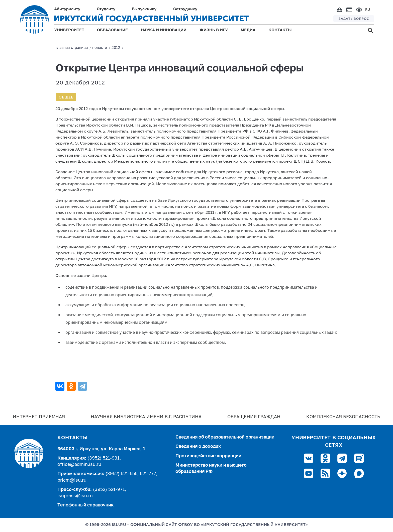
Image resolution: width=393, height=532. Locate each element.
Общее (66, 97)
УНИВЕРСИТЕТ (69, 30)
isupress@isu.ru (75, 496)
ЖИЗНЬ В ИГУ (214, 30)
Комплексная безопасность (343, 417)
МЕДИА (248, 30)
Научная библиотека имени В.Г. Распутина (146, 417)
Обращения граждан (254, 417)
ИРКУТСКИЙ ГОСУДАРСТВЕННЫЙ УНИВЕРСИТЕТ (151, 19)
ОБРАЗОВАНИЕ (112, 30)
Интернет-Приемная (39, 417)
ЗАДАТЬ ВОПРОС (354, 19)
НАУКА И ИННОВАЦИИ (164, 30)
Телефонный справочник (85, 505)
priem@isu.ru (72, 480)
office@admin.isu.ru (79, 465)
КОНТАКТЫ (280, 30)
